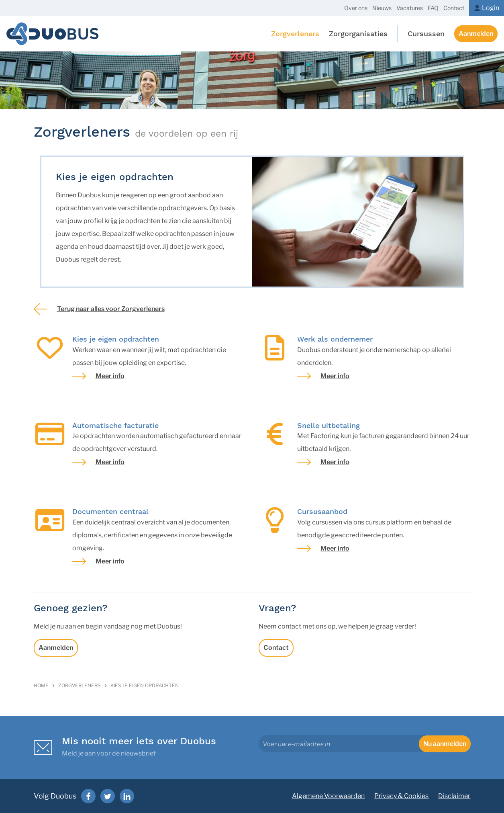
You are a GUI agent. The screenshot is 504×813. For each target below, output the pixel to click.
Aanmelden (476, 34)
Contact (454, 8)
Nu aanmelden (445, 744)
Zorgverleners (80, 685)
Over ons (356, 8)
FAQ (433, 8)
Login (491, 8)
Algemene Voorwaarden (328, 796)
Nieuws (382, 8)
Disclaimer (454, 796)
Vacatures (410, 8)
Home (41, 685)
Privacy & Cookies (401, 796)
